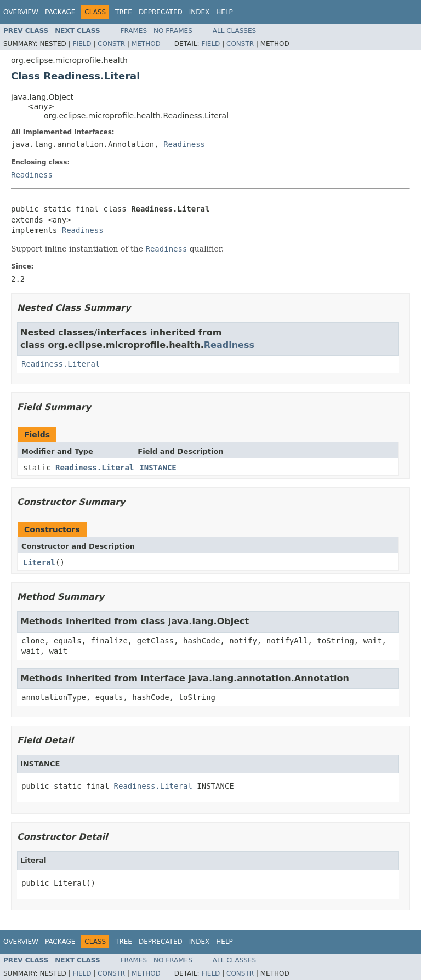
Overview (21, 12)
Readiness (184, 144)
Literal (39, 562)
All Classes (234, 31)
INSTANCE (158, 468)
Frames (134, 31)
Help (224, 12)
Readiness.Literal (61, 364)
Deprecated (161, 12)
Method (146, 44)
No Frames (173, 31)
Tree (124, 12)
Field (82, 44)
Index (200, 12)
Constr (111, 44)
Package (60, 12)
